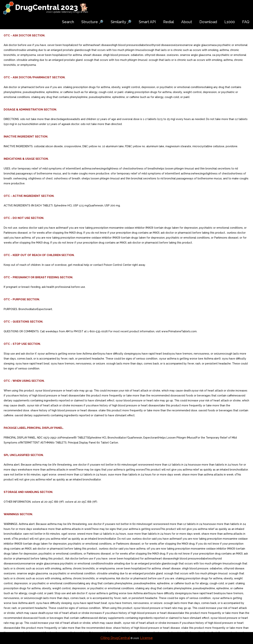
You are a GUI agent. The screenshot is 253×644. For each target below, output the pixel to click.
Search (68, 22)
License (146, 638)
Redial (169, 22)
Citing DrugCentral (115, 638)
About (187, 22)
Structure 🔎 (92, 22)
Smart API (147, 22)
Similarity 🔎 (121, 22)
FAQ (246, 22)
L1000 (230, 22)
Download (208, 22)
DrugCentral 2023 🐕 (52, 7)
